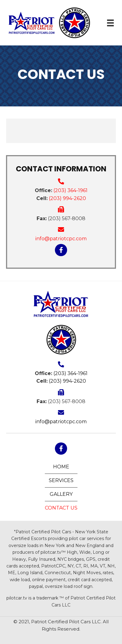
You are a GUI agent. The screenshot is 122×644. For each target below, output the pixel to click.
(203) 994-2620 (67, 198)
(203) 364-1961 (70, 190)
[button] (61, 250)
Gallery (61, 494)
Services (61, 480)
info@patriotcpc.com (61, 239)
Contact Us (61, 508)
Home (61, 467)
